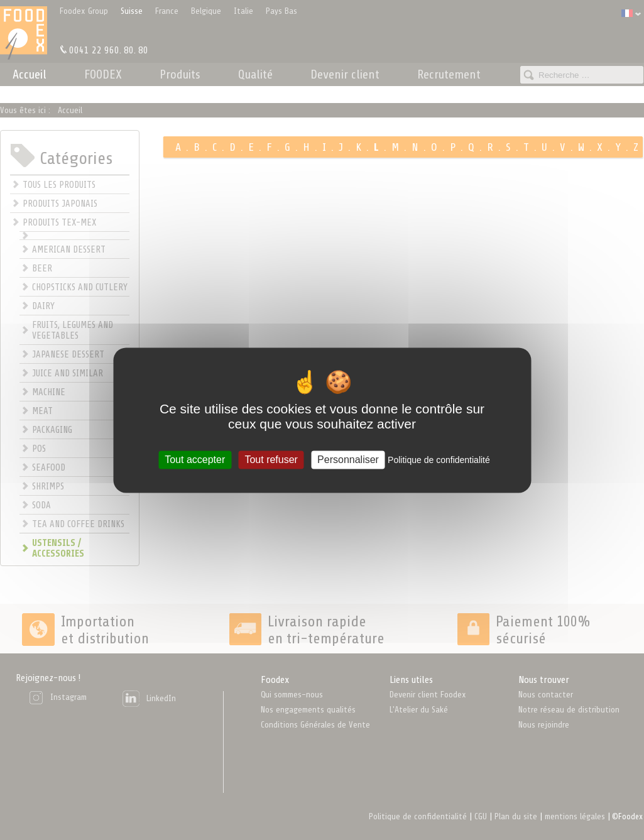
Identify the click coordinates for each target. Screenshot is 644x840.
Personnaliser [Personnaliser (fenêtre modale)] (348, 460)
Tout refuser (271, 460)
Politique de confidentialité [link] (439, 460)
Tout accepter (195, 460)
